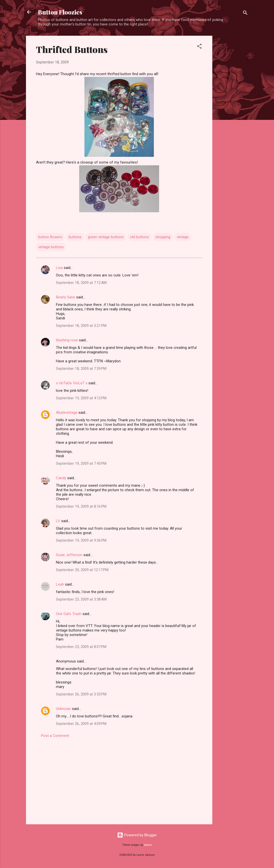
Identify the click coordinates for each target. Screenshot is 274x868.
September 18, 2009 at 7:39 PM (81, 369)
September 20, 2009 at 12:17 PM (82, 570)
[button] (199, 47)
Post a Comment (55, 736)
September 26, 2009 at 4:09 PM (81, 724)
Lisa (59, 268)
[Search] (245, 14)
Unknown (63, 709)
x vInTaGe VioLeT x (72, 383)
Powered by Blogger (137, 835)
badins (148, 845)
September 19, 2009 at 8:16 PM (81, 506)
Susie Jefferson (69, 555)
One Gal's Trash (69, 614)
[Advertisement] (232, 111)
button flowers (50, 237)
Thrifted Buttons (72, 49)
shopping (163, 237)
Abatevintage (67, 413)
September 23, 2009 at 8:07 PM (81, 647)
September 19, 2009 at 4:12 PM (81, 398)
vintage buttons (51, 247)
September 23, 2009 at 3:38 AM (81, 599)
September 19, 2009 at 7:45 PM (81, 463)
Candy (61, 478)
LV (58, 521)
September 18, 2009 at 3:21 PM (81, 326)
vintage (183, 237)
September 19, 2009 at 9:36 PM (81, 540)
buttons (75, 237)
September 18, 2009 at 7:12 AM (81, 283)
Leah (60, 584)
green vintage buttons (106, 237)
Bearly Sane (66, 297)
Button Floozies (60, 12)
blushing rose (67, 340)
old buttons (139, 237)
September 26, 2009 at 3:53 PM (81, 694)
